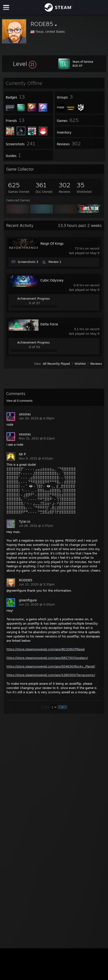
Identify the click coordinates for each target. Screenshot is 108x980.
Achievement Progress (33, 298)
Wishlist (80, 364)
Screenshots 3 (28, 262)
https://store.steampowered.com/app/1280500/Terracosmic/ (51, 675)
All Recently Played (56, 364)
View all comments (19, 401)
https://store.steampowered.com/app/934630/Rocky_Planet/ (51, 666)
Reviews (96, 364)
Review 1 (55, 262)
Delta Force (49, 324)
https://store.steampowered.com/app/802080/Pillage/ (46, 649)
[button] (25, 64)
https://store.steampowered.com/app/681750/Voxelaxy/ (47, 658)
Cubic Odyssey (52, 280)
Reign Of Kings (52, 243)
